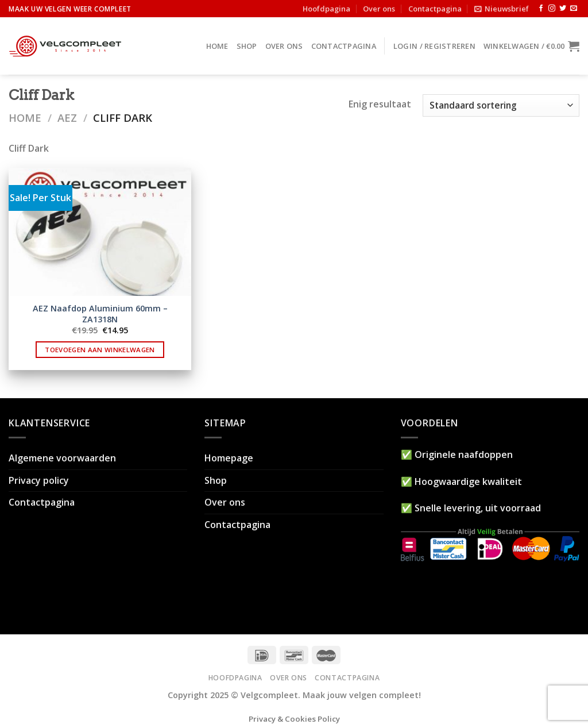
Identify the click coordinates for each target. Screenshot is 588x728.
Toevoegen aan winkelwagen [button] (100, 350)
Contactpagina (435, 9)
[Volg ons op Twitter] (563, 9)
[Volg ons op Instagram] (552, 9)
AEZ (67, 118)
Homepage (229, 458)
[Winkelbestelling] (501, 105)
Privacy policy (39, 480)
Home (217, 46)
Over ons (379, 9)
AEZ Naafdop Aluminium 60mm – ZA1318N (100, 314)
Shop (247, 46)
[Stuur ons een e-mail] (574, 9)
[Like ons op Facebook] (541, 9)
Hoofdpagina (326, 9)
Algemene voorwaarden (62, 458)
